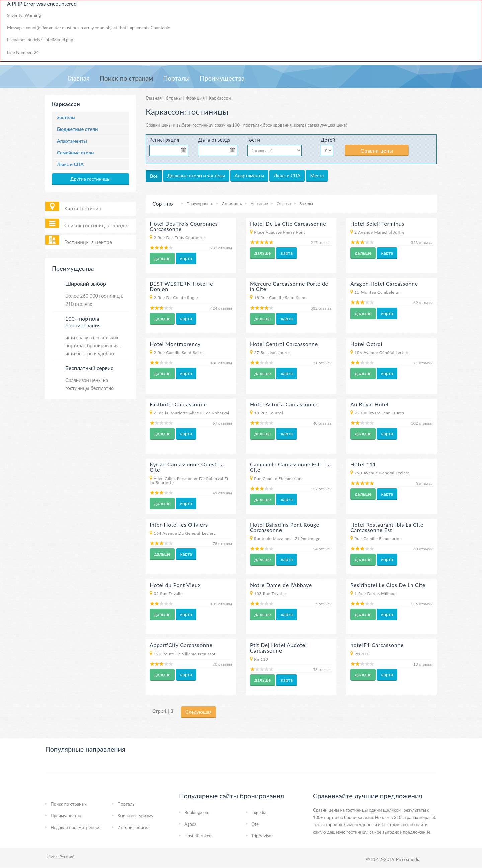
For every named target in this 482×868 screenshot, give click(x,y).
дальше (162, 258)
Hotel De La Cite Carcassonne (288, 223)
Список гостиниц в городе (96, 225)
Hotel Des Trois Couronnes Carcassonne (184, 226)
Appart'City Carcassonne (181, 645)
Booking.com (197, 812)
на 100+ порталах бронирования (259, 125)
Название (259, 204)
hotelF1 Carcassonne (377, 645)
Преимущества (222, 78)
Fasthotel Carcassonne (178, 404)
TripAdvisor (262, 836)
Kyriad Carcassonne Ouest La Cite (187, 467)
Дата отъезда (214, 140)
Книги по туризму (135, 816)
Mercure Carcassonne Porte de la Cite (289, 286)
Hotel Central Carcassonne (284, 344)
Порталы (176, 78)
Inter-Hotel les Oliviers (179, 525)
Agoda (191, 824)
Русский (67, 856)
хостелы (66, 117)
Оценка (284, 204)
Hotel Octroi (366, 344)
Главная (78, 78)
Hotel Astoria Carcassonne (284, 404)
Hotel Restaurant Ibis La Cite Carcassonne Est (387, 527)
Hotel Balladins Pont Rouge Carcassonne (285, 527)
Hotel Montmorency (175, 344)
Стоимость (232, 204)
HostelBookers (198, 836)
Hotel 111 (363, 464)
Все (154, 176)
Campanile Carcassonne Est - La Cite (291, 467)
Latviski (52, 856)
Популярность (200, 204)
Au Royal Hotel (370, 404)
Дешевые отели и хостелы (196, 176)
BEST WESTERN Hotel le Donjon (181, 286)
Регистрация (164, 140)
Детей (328, 140)
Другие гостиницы (90, 179)
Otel (256, 824)
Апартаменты (72, 141)
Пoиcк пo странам (127, 78)
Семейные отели (75, 152)
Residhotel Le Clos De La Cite (388, 585)
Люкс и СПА (70, 164)
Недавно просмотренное (75, 827)
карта (186, 258)
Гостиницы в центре (88, 242)
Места (317, 176)
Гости (254, 140)
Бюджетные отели (77, 129)
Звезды (306, 204)
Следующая (198, 712)
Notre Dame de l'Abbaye (281, 585)
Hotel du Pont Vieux (175, 585)
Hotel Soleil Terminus (377, 223)
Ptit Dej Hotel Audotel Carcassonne (278, 648)
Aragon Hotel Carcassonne (384, 284)
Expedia (259, 812)
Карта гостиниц (83, 209)
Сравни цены (377, 151)
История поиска (134, 827)
